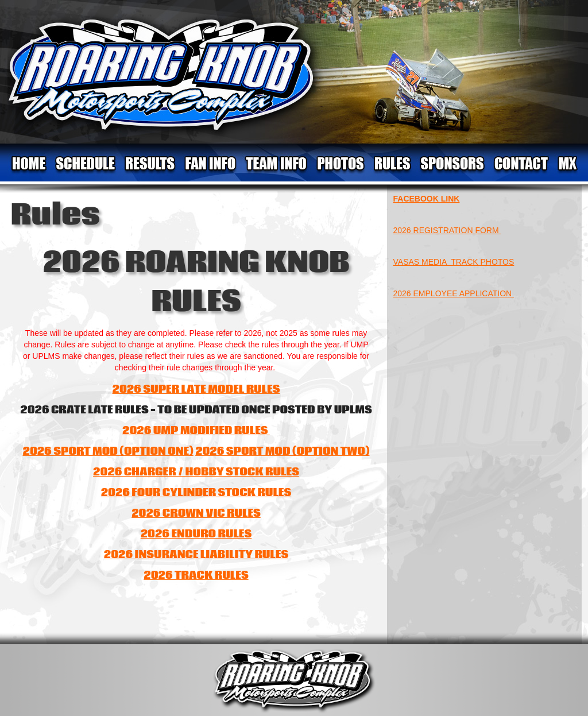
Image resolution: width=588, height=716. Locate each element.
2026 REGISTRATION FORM (447, 230)
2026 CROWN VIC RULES (196, 513)
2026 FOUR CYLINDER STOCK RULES (196, 493)
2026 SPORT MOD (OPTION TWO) (282, 451)
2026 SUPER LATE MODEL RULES (196, 389)
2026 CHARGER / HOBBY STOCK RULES (196, 472)
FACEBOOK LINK (427, 199)
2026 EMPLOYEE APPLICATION (454, 293)
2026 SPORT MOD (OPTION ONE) (108, 451)
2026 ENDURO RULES (196, 534)
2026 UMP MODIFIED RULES (196, 431)
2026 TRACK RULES (196, 575)
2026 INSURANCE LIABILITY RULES (196, 555)
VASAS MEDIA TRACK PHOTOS (454, 262)
